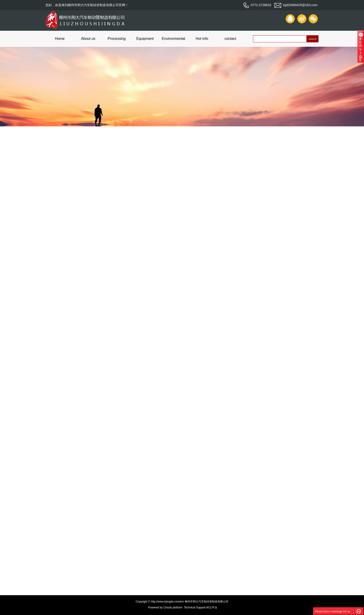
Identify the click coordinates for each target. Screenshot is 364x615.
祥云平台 (212, 607)
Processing (117, 39)
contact (230, 39)
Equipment (145, 39)
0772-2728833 (257, 5)
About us (88, 39)
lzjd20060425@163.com (296, 5)
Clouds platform (173, 607)
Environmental (173, 39)
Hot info (202, 39)
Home (60, 39)
